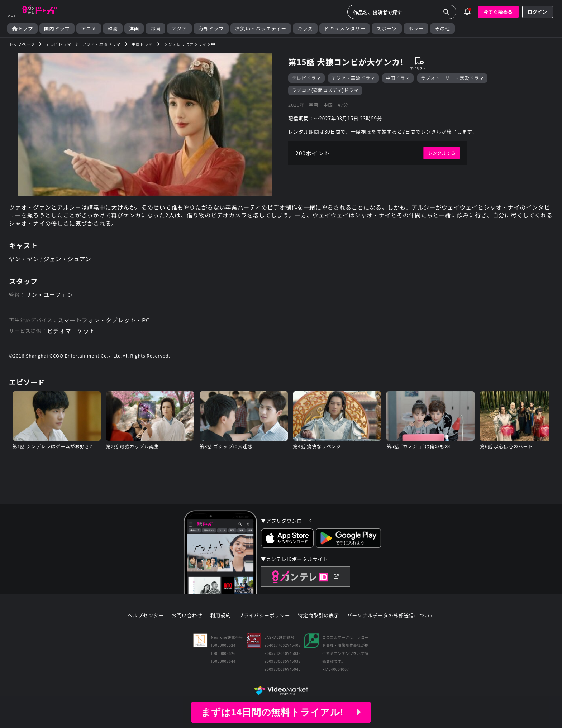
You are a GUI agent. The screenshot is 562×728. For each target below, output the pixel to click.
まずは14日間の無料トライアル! (281, 712)
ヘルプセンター (146, 616)
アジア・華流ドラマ (353, 78)
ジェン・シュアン (67, 259)
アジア (179, 28)
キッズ (305, 28)
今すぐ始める (498, 12)
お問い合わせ (187, 616)
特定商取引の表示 (318, 616)
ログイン (538, 12)
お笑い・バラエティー (261, 28)
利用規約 (220, 616)
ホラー (416, 28)
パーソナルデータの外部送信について (391, 616)
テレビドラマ (306, 78)
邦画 (155, 28)
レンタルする (442, 153)
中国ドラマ (398, 78)
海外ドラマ (211, 28)
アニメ (89, 28)
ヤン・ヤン (24, 259)
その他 (442, 28)
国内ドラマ (57, 28)
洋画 (134, 28)
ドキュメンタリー (345, 28)
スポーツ (387, 28)
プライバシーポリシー (265, 616)
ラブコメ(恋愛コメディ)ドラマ (325, 90)
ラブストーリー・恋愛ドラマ (453, 78)
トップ (22, 28)
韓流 (113, 28)
